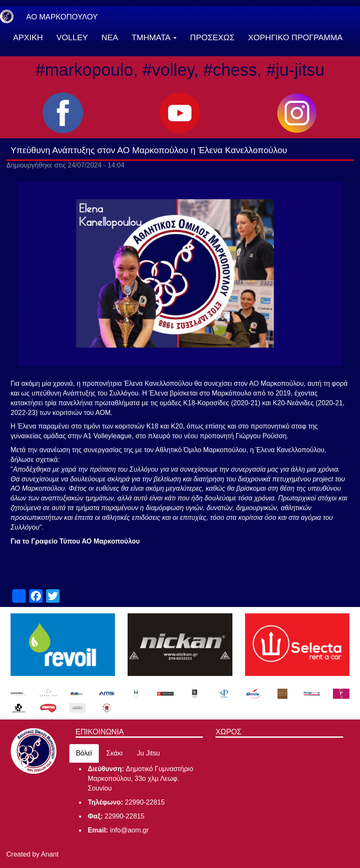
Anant (50, 854)
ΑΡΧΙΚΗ (28, 37)
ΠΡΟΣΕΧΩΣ (212, 37)
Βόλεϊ (84, 753)
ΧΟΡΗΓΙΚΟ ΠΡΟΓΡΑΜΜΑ (295, 37)
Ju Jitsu (148, 753)
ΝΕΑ (110, 37)
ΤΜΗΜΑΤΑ (154, 37)
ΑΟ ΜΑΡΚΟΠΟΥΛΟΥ (62, 17)
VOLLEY (72, 37)
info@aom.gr (129, 830)
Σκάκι (115, 753)
